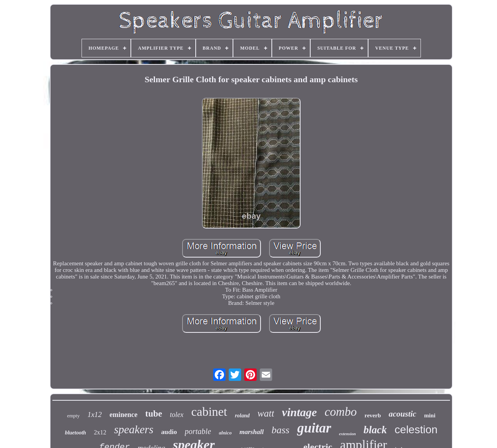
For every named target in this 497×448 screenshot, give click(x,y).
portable (198, 431)
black (375, 430)
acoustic (402, 414)
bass (280, 430)
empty (74, 416)
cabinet (209, 412)
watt (266, 413)
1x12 (95, 414)
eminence (123, 415)
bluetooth (75, 433)
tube (154, 414)
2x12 (100, 432)
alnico (225, 433)
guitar (314, 428)
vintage (299, 412)
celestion (416, 430)
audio (169, 432)
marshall (252, 432)
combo (341, 412)
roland (242, 416)
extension (347, 434)
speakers (134, 429)
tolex (177, 415)
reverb (373, 415)
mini (430, 415)
